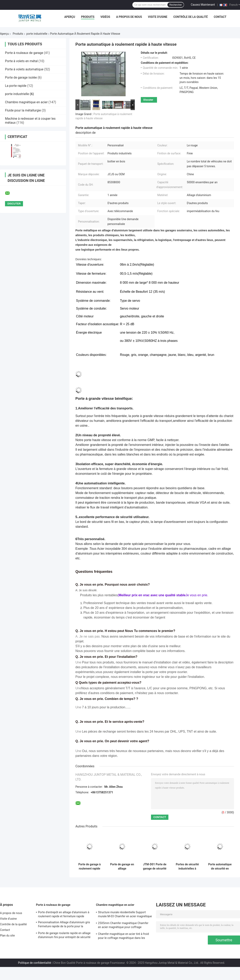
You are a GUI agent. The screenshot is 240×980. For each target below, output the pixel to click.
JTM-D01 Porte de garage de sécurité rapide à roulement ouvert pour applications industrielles (155, 867)
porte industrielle (37, 34)
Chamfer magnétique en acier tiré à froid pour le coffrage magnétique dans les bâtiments (123, 936)
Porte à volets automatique (24, 69)
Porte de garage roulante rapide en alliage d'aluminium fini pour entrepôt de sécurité (64, 935)
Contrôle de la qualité (191, 17)
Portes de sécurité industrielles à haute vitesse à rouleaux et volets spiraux (187, 867)
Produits (88, 17)
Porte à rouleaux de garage (24, 53)
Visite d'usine (158, 17)
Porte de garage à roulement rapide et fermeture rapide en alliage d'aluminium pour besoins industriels (89, 867)
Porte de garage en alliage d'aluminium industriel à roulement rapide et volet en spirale (122, 867)
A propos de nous (129, 17)
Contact (220, 17)
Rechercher (176, 5)
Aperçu (70, 17)
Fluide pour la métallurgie (23, 110)
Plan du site (7, 935)
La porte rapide (16, 86)
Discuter (148, 100)
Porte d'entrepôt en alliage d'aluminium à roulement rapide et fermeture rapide (64, 914)
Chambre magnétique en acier (26, 102)
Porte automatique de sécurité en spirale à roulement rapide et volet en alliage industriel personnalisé (220, 867)
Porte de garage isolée (21, 77)
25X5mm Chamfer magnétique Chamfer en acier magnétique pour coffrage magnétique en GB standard (123, 926)
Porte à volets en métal (21, 61)
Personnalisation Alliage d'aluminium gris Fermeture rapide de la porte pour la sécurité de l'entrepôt (64, 925)
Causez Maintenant (203, 5)
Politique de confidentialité (34, 963)
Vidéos (105, 17)
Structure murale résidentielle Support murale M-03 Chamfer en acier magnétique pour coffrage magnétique (125, 915)
